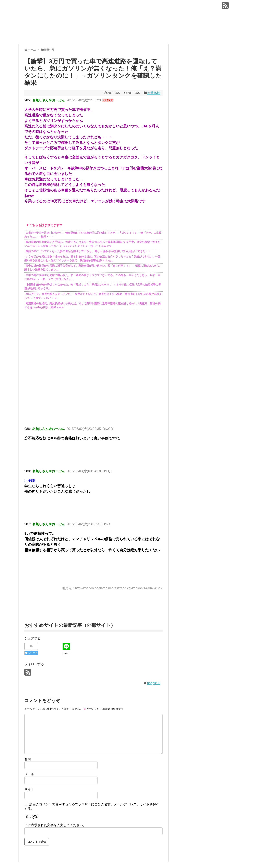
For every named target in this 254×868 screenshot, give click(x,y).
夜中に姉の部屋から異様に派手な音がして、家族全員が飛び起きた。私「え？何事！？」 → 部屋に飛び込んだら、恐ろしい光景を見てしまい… (93, 268)
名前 (28, 759)
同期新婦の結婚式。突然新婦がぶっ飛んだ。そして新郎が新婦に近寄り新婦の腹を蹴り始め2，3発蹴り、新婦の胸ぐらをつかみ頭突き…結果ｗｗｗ (92, 305)
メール (29, 774)
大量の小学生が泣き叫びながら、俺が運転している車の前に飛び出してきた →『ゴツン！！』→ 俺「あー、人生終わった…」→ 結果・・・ (93, 235)
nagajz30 (154, 683)
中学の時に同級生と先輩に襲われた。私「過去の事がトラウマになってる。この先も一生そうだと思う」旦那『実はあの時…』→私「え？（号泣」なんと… (92, 277)
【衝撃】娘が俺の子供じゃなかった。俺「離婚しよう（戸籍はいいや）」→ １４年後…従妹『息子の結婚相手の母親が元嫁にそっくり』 (93, 287)
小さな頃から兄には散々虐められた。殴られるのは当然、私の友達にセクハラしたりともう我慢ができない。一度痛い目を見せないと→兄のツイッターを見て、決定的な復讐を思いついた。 (92, 259)
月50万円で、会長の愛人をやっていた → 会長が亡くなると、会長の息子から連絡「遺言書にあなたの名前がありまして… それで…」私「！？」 (93, 296)
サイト (29, 789)
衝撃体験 (154, 93)
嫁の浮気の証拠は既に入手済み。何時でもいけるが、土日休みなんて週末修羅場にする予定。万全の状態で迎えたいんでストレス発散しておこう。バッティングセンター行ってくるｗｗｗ (92, 244)
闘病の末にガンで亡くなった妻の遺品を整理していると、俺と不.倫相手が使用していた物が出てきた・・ (88, 251)
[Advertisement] (93, 389)
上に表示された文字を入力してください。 (55, 825)
